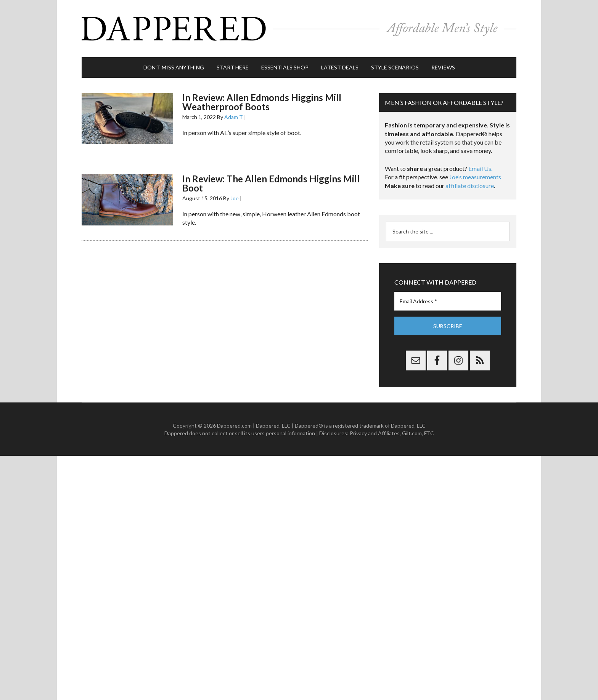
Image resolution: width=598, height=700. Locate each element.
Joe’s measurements (475, 177)
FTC (429, 433)
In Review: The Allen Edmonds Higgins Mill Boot (271, 183)
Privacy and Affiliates (375, 433)
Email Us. (480, 168)
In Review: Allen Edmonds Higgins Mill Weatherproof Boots (262, 102)
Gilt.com (412, 433)
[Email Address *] (448, 301)
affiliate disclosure (470, 186)
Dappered (299, 29)
